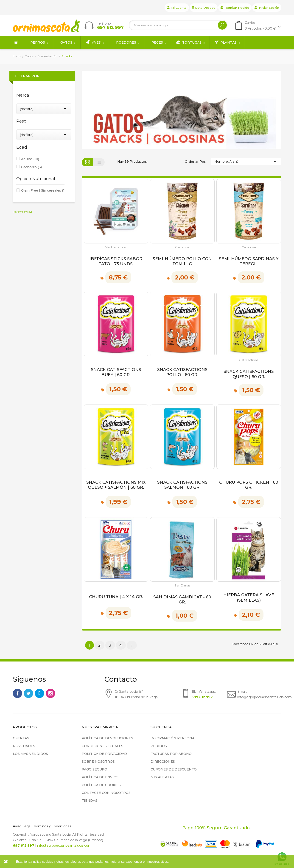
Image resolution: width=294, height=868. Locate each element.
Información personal (174, 738)
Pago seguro (94, 769)
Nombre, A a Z (246, 162)
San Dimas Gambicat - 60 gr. (182, 599)
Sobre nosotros (98, 762)
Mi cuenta (177, 8)
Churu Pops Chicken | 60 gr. (249, 485)
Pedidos (159, 746)
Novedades (24, 746)
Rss (39, 693)
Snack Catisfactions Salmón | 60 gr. (182, 485)
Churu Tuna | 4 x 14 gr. (116, 597)
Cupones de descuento (174, 769)
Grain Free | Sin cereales (43, 190)
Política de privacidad (104, 754)
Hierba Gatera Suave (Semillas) (249, 597)
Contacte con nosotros (106, 793)
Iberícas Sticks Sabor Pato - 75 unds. (116, 261)
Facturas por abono (171, 754)
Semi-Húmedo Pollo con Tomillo (182, 261)
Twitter (28, 693)
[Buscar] (178, 25)
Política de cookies (101, 785)
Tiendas (90, 801)
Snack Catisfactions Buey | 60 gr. (116, 372)
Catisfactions (249, 360)
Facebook (17, 693)
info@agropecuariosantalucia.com (64, 846)
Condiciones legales (102, 746)
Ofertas (21, 738)
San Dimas (182, 585)
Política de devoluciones (107, 738)
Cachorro (31, 167)
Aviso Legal (22, 826)
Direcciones (163, 762)
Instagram (50, 693)
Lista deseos (204, 8)
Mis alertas (162, 777)
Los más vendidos (30, 754)
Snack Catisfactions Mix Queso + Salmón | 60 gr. (116, 485)
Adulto (30, 159)
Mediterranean (116, 247)
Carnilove (182, 247)
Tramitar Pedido (235, 8)
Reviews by (22, 212)
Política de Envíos (100, 777)
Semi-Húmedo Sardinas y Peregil (249, 261)
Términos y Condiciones (52, 826)
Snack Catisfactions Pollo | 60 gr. (182, 372)
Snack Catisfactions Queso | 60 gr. (249, 374)
